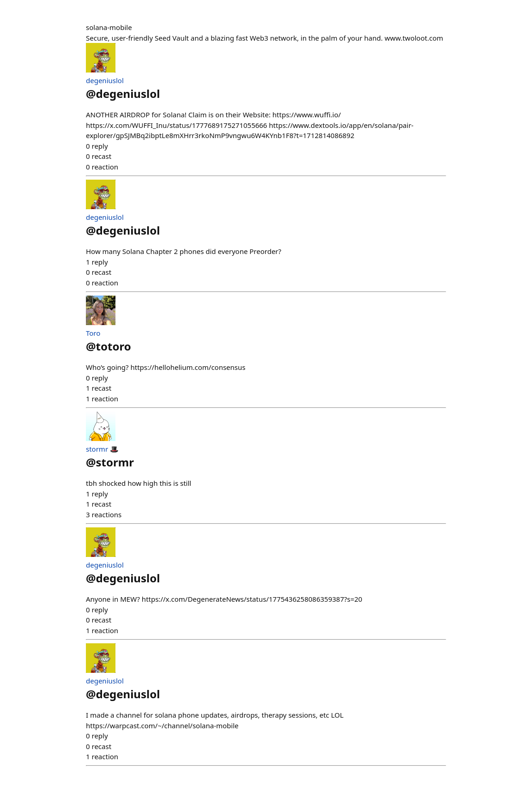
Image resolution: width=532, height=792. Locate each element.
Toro (93, 333)
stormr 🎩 (102, 449)
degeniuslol (105, 80)
